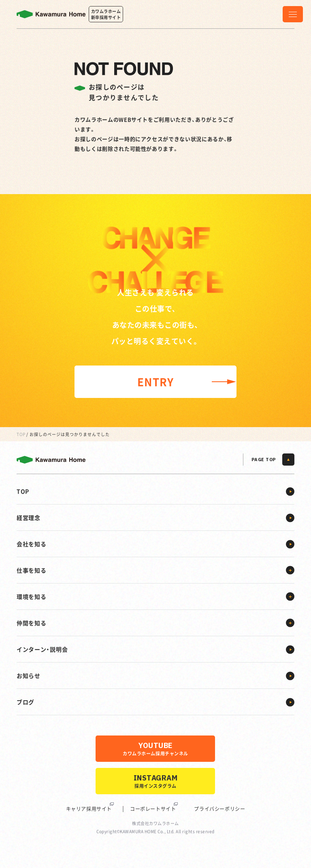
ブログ (26, 702)
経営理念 (29, 517)
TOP (21, 434)
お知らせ (29, 676)
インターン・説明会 (42, 649)
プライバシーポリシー (219, 809)
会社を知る (32, 544)
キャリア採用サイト (89, 809)
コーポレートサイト (153, 809)
